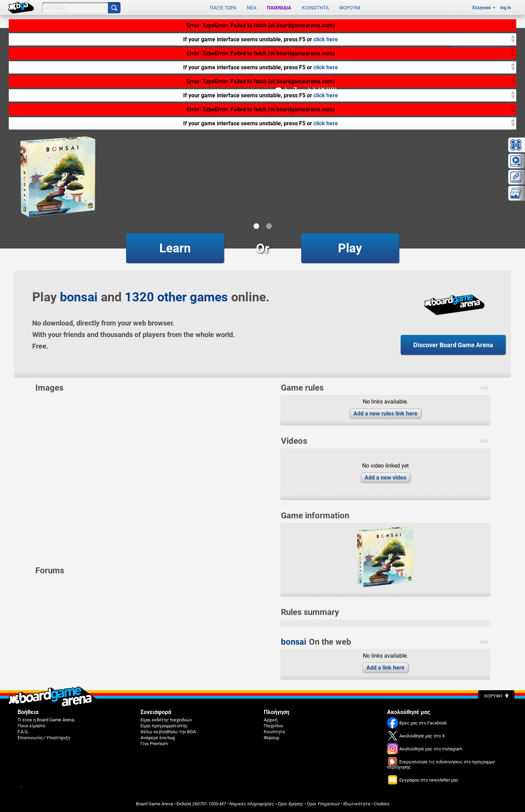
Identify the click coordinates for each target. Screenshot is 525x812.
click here (326, 39)
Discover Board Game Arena (453, 345)
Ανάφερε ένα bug (158, 738)
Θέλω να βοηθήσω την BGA (168, 732)
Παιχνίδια (279, 8)
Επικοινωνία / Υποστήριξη (44, 738)
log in (506, 8)
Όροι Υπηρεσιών (323, 804)
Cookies (382, 804)
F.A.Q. (23, 732)
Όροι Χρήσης (291, 804)
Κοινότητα (315, 8)
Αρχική (271, 720)
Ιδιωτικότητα (357, 804)
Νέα (252, 8)
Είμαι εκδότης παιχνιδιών (166, 720)
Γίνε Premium (154, 744)
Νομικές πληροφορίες (252, 804)
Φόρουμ (350, 8)
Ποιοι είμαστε (32, 726)
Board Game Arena (154, 804)
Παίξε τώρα (223, 8)
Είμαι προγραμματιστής (164, 726)
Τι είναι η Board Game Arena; (46, 720)
